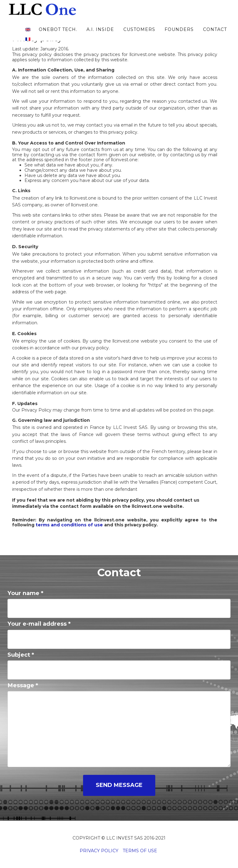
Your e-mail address (39, 624)
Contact (214, 36)
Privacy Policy (99, 851)
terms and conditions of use (69, 525)
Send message (119, 785)
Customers (138, 36)
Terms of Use (140, 851)
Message (23, 685)
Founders (178, 36)
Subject (21, 655)
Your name (25, 593)
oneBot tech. (57, 36)
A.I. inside (99, 36)
